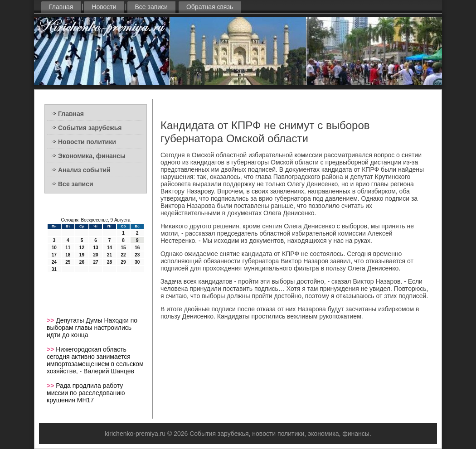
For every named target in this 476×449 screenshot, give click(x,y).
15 (124, 248)
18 (68, 255)
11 (68, 248)
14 (109, 248)
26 (82, 262)
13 (95, 248)
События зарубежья (90, 128)
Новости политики (87, 142)
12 (82, 248)
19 (82, 255)
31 (54, 269)
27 (95, 262)
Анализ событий (84, 170)
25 (68, 262)
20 (95, 255)
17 (54, 255)
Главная (61, 7)
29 (124, 262)
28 (109, 262)
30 (137, 262)
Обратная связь (210, 7)
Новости (104, 7)
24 (54, 262)
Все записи (151, 7)
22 (124, 255)
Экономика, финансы (92, 156)
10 (54, 248)
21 (109, 255)
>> (51, 320)
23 (137, 255)
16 (137, 248)
